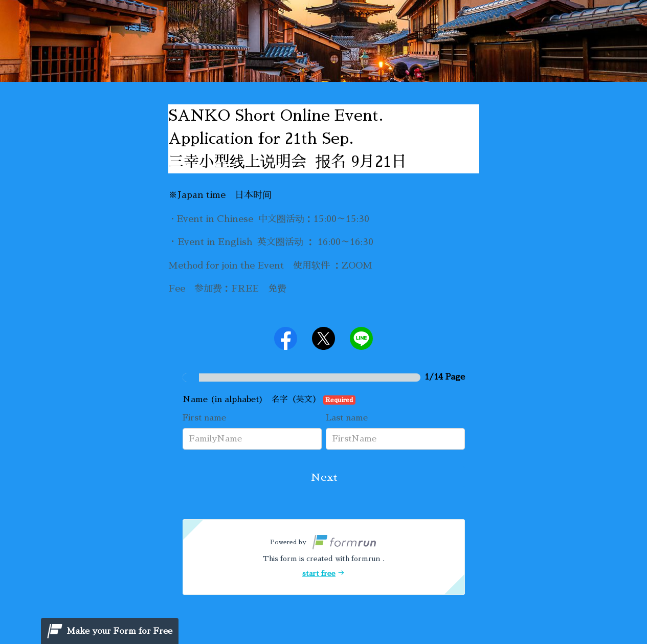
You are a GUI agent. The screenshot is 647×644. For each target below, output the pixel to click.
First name (204, 418)
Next (324, 477)
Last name (347, 418)
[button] (324, 557)
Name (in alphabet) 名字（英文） (269, 400)
